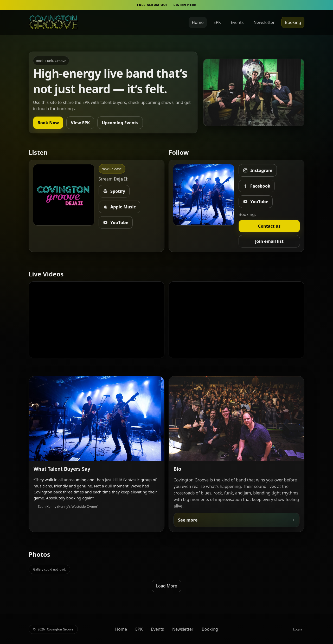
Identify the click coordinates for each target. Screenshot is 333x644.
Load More (167, 586)
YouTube (116, 222)
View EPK (80, 123)
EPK (217, 22)
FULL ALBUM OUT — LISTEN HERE (166, 5)
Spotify (114, 191)
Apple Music (119, 207)
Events (237, 22)
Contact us (269, 226)
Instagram (258, 170)
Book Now (48, 123)
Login (297, 629)
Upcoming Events (120, 123)
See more (188, 520)
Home (198, 22)
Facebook (257, 186)
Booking (293, 22)
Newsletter (264, 22)
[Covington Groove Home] (53, 22)
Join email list (269, 241)
